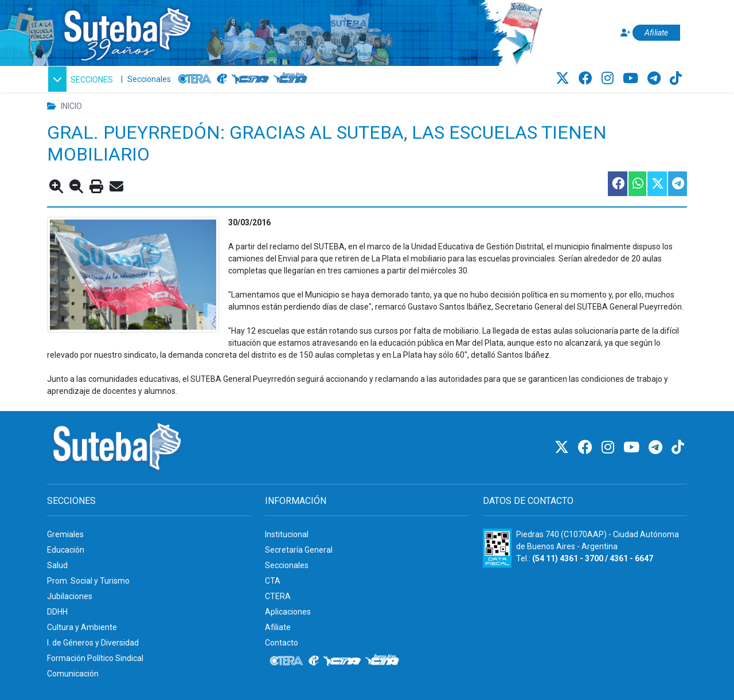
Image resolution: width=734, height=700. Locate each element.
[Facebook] (587, 79)
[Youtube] (632, 79)
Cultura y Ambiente (82, 627)
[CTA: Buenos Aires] (292, 79)
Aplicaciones (288, 612)
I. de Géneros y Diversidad (93, 643)
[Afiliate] (649, 33)
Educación (66, 550)
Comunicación (73, 674)
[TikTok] (676, 79)
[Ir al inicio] (127, 31)
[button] (81, 79)
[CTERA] (195, 79)
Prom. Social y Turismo (88, 581)
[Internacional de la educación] (222, 79)
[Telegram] (656, 79)
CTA (273, 581)
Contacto (282, 643)
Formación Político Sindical (95, 658)
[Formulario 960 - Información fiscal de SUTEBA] (497, 548)
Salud (57, 565)
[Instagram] (609, 79)
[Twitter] (564, 79)
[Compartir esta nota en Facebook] (617, 184)
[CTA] (250, 79)
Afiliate (278, 627)
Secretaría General (299, 550)
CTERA (278, 596)
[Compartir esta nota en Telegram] (677, 184)
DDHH (57, 612)
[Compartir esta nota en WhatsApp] (637, 184)
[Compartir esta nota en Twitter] (657, 184)
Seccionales (149, 79)
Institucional (287, 534)
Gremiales (65, 534)
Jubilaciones (70, 596)
